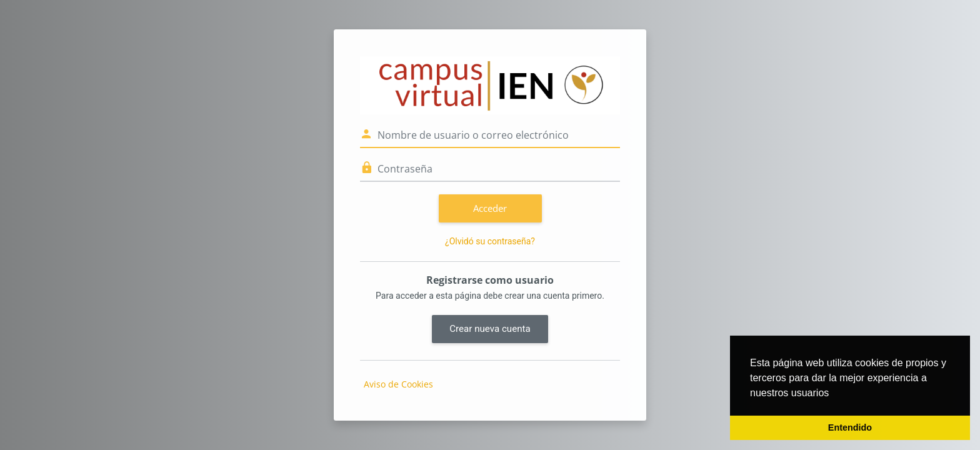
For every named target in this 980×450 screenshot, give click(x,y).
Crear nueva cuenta (490, 329)
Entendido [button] (850, 427)
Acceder (490, 208)
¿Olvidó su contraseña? (490, 241)
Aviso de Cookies (398, 384)
